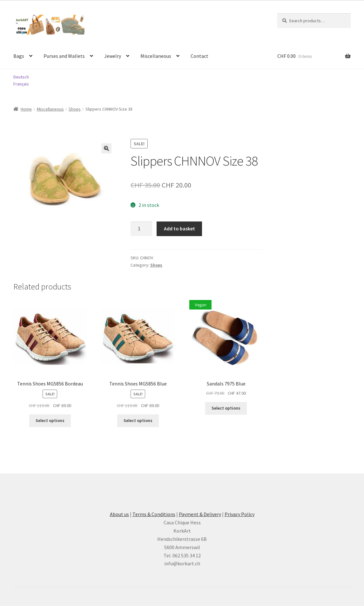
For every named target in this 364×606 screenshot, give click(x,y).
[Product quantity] (141, 229)
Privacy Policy (239, 514)
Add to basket (179, 228)
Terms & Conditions (154, 514)
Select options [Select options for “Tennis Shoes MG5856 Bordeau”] (50, 420)
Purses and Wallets (64, 56)
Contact (199, 56)
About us (119, 514)
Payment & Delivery (200, 514)
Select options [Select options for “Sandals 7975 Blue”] (226, 408)
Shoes (75, 109)
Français (21, 84)
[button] (106, 148)
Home (26, 109)
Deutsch (21, 77)
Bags (19, 56)
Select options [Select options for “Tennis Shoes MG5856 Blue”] (138, 420)
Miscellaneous (156, 56)
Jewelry (113, 56)
